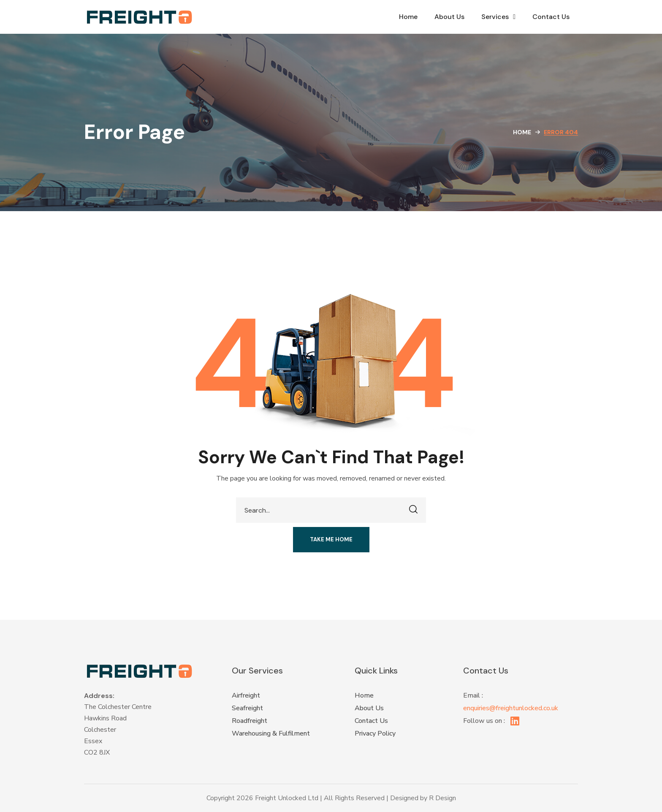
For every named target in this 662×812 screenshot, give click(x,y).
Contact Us (551, 17)
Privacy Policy (375, 733)
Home (408, 17)
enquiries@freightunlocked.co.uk (511, 708)
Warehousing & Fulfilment (271, 733)
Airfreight (246, 695)
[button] (331, 540)
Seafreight (247, 708)
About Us (449, 17)
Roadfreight (250, 721)
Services (498, 17)
